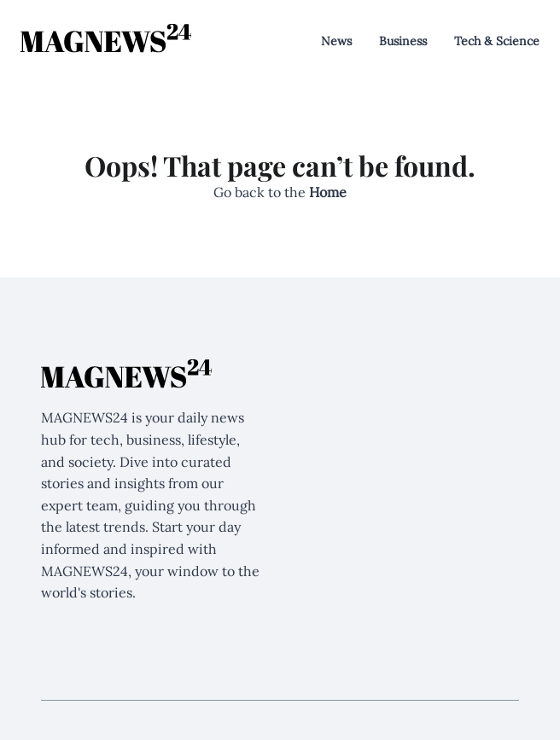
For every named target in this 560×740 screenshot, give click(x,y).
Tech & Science (497, 41)
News (336, 41)
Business (403, 41)
